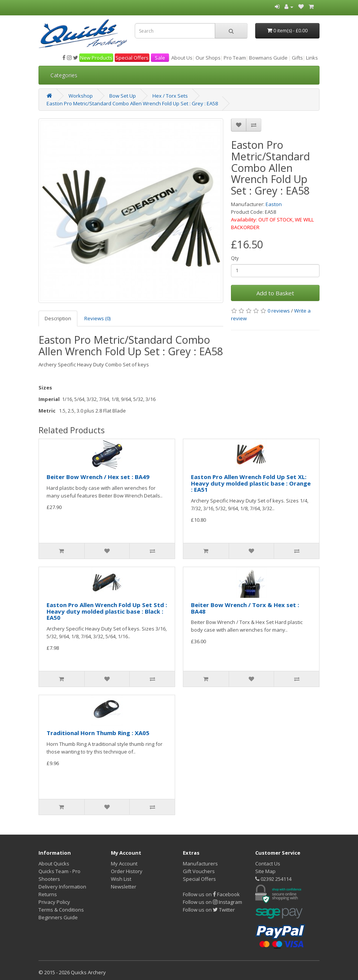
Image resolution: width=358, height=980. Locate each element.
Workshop (81, 96)
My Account (124, 864)
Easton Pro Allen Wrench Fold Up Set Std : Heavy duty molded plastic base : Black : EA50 (107, 611)
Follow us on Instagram (212, 902)
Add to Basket (275, 293)
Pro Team (235, 58)
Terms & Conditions (61, 910)
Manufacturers (200, 864)
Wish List (121, 879)
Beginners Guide (58, 917)
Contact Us (268, 864)
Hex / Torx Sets (170, 96)
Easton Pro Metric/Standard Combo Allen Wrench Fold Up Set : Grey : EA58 (132, 103)
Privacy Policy (54, 902)
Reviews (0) (97, 318)
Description (58, 318)
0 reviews (279, 311)
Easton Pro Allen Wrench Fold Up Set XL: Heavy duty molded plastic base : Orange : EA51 (251, 483)
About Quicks (54, 864)
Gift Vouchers (199, 871)
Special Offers (132, 58)
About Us (182, 58)
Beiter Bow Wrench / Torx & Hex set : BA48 (245, 608)
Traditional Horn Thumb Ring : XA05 (98, 733)
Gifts (297, 58)
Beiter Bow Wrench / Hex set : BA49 (98, 477)
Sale (160, 58)
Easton (274, 204)
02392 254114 (273, 879)
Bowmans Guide (268, 58)
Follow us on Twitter (209, 910)
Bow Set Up (123, 96)
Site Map (265, 871)
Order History (127, 871)
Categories (64, 75)
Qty (235, 258)
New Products (96, 58)
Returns (48, 894)
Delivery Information (62, 887)
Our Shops (208, 58)
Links (312, 58)
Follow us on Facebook (211, 894)
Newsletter (124, 887)
